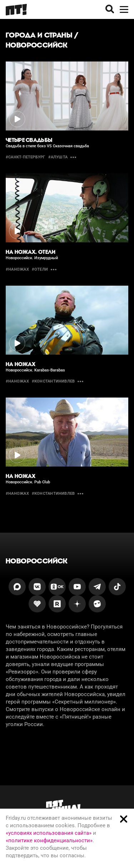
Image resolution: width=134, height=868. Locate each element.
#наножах (17, 269)
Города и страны (39, 35)
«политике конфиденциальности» (49, 840)
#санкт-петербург (26, 157)
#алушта (58, 157)
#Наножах (17, 381)
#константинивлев (53, 381)
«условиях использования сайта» (49, 833)
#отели (40, 269)
